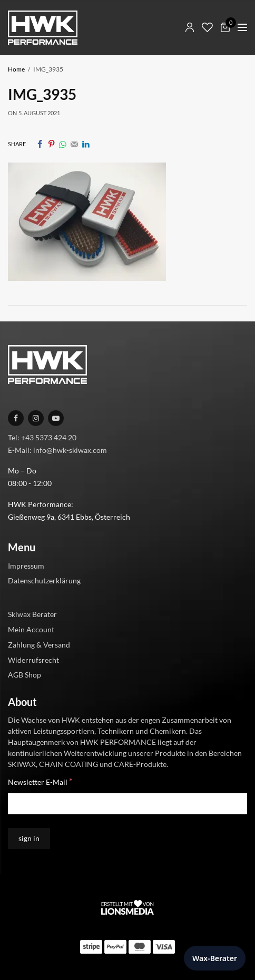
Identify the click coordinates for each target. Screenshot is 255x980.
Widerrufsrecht (33, 659)
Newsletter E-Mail (40, 781)
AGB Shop (24, 675)
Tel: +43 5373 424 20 (42, 437)
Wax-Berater (215, 958)
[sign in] (29, 838)
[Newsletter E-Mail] (127, 804)
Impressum (26, 565)
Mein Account (31, 629)
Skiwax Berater (32, 614)
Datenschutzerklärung (44, 580)
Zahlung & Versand (39, 645)
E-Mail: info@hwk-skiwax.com (57, 449)
